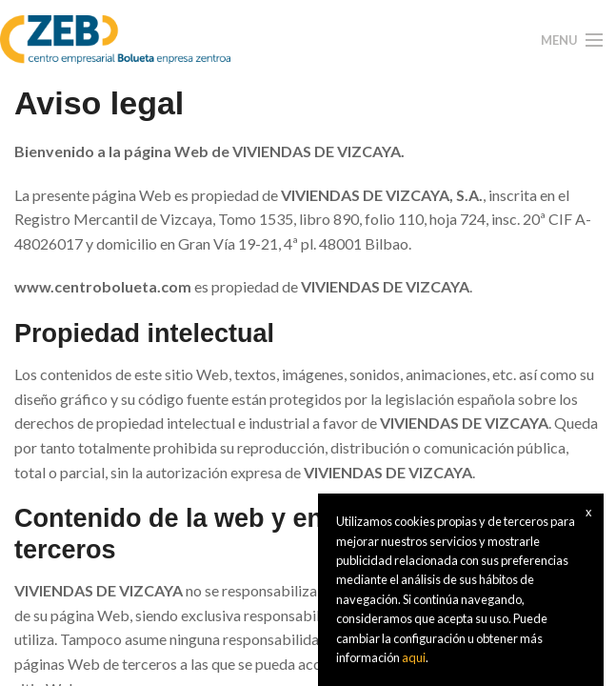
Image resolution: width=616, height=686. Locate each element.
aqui (414, 657)
